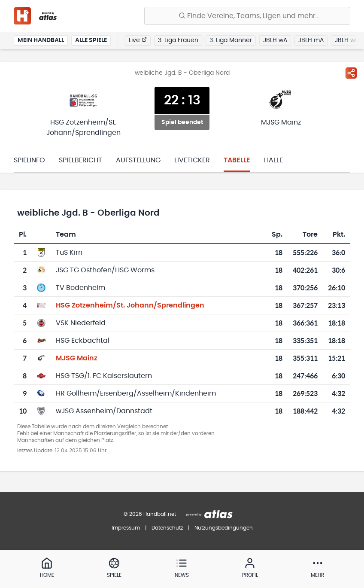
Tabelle (237, 160)
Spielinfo (29, 160)
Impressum (126, 528)
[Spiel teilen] (351, 73)
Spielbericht (80, 160)
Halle (273, 160)
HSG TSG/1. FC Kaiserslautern (104, 376)
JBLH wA (275, 40)
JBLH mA (311, 40)
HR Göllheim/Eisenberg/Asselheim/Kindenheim (136, 393)
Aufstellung (138, 160)
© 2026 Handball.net (150, 514)
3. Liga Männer (231, 40)
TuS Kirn (69, 253)
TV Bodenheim (80, 288)
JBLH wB (347, 40)
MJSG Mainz (77, 358)
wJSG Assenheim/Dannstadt (104, 411)
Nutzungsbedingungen (224, 528)
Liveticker (192, 160)
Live (138, 40)
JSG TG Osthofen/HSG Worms (105, 270)
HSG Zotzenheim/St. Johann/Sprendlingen (130, 305)
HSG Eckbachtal (83, 341)
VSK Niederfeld (81, 323)
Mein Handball (41, 40)
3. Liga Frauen (178, 40)
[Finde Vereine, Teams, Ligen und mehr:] (247, 16)
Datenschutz (167, 528)
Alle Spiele (91, 40)
